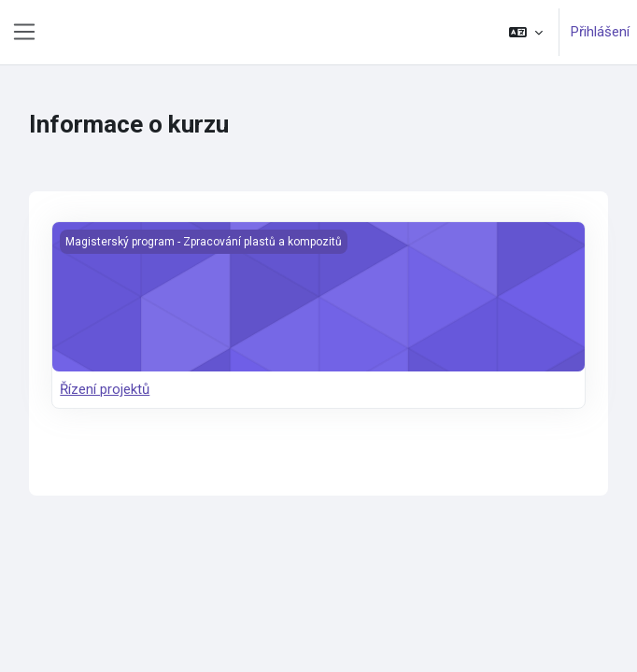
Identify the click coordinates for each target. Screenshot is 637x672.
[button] (526, 32)
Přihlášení (600, 32)
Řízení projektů (105, 389)
